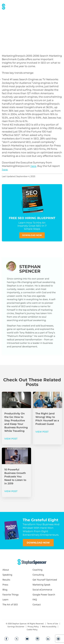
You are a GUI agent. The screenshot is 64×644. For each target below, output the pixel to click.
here (33, 166)
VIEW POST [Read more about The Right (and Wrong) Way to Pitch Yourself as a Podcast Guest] (42, 432)
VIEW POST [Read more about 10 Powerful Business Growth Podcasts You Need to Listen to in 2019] (11, 491)
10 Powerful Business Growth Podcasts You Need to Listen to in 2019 (15, 477)
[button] (60, 7)
